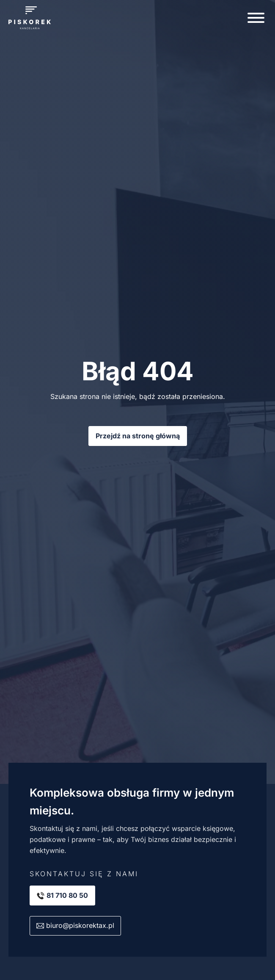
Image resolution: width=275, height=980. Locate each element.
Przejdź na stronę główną (138, 436)
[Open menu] (256, 18)
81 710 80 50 (67, 895)
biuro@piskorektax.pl (80, 925)
